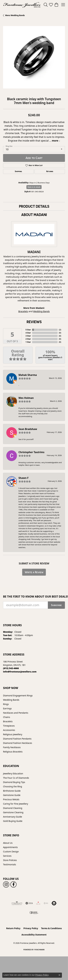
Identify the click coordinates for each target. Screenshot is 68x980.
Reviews (34, 322)
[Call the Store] (11, 668)
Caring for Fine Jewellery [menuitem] (16, 804)
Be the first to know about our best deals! (34, 597)
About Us (8, 843)
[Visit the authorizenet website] (54, 903)
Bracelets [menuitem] (8, 721)
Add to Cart (34, 158)
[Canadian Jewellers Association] (34, 912)
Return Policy (13, 928)
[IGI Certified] (46, 903)
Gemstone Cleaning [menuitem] (13, 812)
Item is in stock (34, 187)
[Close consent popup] (59, 975)
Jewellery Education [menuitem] (13, 774)
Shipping (18, 171)
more (56, 141)
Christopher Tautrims (31, 452)
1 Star (28, 342)
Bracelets (23, 311)
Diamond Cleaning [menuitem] (13, 808)
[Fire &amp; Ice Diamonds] (38, 903)
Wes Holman (26, 398)
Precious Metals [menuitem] (11, 799)
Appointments (10, 847)
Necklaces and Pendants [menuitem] (16, 713)
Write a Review (34, 572)
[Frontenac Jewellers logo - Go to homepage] (22, 5)
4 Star (28, 333)
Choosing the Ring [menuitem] (13, 786)
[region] (34, 57)
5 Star (28, 330)
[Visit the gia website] (29, 903)
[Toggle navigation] (63, 5)
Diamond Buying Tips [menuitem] (14, 782)
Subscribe (56, 605)
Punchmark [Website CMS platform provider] (40, 950)
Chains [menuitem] (7, 717)
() (60, 330)
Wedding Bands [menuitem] (11, 700)
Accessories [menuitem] (9, 730)
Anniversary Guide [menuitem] (13, 817)
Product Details (34, 206)
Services (7, 856)
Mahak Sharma (28, 375)
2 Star (28, 339)
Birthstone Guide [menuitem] (12, 791)
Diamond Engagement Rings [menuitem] (18, 695)
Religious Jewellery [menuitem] (13, 734)
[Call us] (20, 672)
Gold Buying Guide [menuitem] (13, 821)
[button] (46, 5)
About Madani (34, 215)
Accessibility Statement (34, 935)
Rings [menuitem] (6, 704)
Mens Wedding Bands (15, 15)
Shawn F (24, 478)
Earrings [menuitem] (7, 708)
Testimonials (9, 864)
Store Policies (10, 860)
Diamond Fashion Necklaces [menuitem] (18, 743)
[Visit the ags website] (17, 903)
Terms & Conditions (51, 928)
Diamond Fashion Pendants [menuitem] (17, 739)
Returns (50, 171)
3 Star (28, 336)
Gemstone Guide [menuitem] (12, 795)
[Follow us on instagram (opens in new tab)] (6, 884)
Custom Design (11, 852)
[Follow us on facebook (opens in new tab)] (13, 884)
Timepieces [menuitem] (9, 726)
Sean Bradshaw (28, 429)
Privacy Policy (31, 928)
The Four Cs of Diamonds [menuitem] (16, 778)
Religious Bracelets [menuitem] (13, 752)
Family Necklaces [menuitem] (12, 747)
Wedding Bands (41, 311)
